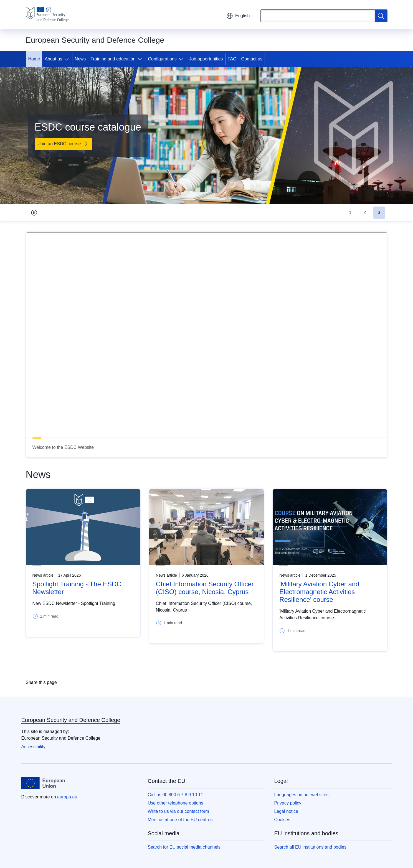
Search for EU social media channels (184, 847)
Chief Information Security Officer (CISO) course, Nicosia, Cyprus (205, 588)
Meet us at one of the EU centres (180, 820)
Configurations (162, 59)
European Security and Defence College (71, 720)
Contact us (252, 59)
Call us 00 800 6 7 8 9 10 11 (176, 795)
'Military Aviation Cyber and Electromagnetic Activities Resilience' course (319, 592)
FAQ (232, 59)
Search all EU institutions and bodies (311, 847)
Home (34, 59)
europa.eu (67, 797)
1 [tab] (350, 212)
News (80, 59)
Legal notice (286, 811)
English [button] (238, 16)
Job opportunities (206, 59)
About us (53, 59)
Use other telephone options (176, 803)
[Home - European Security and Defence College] (47, 14)
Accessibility (33, 747)
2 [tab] (365, 212)
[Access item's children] (68, 59)
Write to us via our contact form (178, 811)
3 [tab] (379, 212)
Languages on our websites (301, 795)
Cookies (282, 820)
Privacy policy (288, 803)
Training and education (113, 59)
